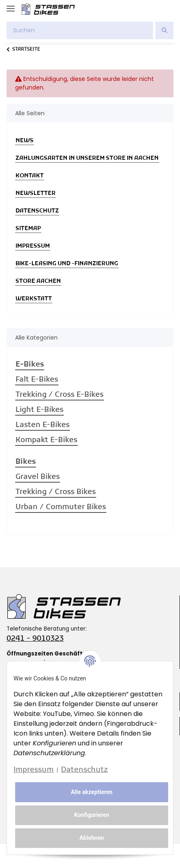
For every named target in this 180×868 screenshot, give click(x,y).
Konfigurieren (92, 815)
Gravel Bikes (38, 477)
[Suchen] (80, 30)
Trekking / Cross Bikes (56, 492)
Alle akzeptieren (92, 792)
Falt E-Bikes (37, 380)
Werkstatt (34, 299)
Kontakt (30, 176)
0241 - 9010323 (35, 639)
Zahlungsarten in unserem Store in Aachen (87, 158)
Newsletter (36, 194)
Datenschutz (37, 211)
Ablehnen (92, 838)
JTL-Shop (105, 856)
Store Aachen (38, 281)
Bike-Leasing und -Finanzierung (67, 264)
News (25, 141)
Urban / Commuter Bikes (61, 507)
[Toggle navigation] (11, 5)
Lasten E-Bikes (43, 425)
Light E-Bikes (39, 410)
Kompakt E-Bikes (46, 440)
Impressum (33, 246)
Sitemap (28, 229)
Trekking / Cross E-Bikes (60, 395)
